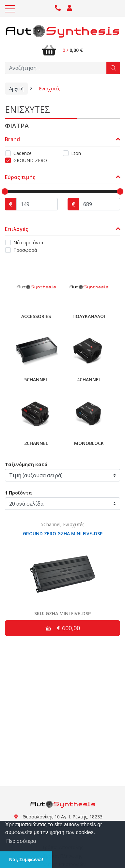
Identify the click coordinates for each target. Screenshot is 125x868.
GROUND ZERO (30, 160)
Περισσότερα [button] (21, 841)
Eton (76, 153)
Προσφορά (25, 250)
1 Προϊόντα (18, 493)
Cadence (23, 153)
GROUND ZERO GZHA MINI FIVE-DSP (63, 533)
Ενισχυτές (49, 89)
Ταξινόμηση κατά (26, 464)
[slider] (5, 191)
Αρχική (16, 89)
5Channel (51, 524)
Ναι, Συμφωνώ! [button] (26, 860)
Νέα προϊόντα (28, 243)
